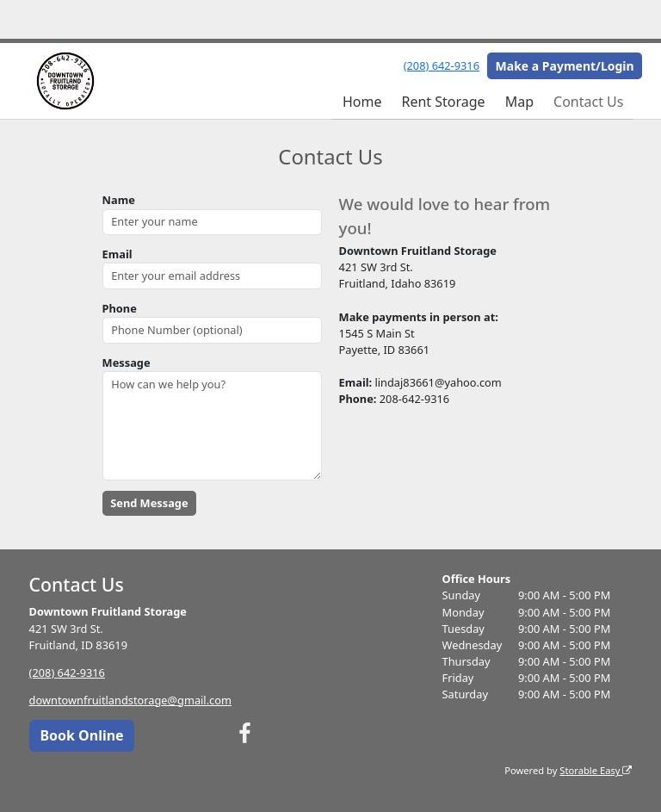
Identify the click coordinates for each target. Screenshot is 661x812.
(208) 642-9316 (442, 65)
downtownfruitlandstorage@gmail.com (130, 700)
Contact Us (588, 102)
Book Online (81, 735)
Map (519, 102)
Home (362, 102)
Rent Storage (443, 102)
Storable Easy (596, 770)
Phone (120, 308)
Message (127, 363)
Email (117, 254)
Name (119, 200)
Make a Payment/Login (565, 66)
